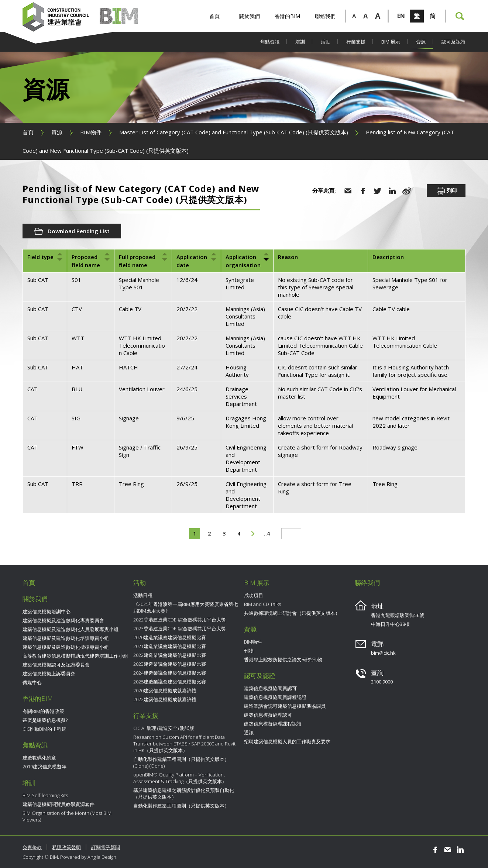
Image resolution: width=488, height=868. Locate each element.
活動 (326, 42)
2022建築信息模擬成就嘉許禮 (165, 699)
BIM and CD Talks (262, 604)
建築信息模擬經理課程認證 (273, 724)
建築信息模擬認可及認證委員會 (56, 665)
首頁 (214, 16)
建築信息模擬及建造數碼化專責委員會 (63, 620)
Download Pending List (79, 231)
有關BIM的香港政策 (43, 711)
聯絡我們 (325, 16)
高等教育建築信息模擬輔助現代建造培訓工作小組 (75, 656)
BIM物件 (91, 132)
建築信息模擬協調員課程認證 (275, 697)
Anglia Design (102, 857)
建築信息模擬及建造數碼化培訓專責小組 (66, 638)
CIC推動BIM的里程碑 (44, 729)
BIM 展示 (391, 42)
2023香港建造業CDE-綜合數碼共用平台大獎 (180, 628)
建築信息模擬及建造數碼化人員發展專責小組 (71, 629)
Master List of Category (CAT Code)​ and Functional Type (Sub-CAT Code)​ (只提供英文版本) (234, 132)
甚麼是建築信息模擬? (45, 720)
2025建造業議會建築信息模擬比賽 (170, 682)
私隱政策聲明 (66, 847)
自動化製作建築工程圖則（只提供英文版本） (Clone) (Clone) (181, 762)
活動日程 (143, 595)
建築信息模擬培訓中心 (47, 612)
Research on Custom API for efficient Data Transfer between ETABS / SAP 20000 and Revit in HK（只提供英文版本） (184, 744)
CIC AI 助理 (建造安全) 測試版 (164, 728)
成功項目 (254, 595)
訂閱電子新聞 (106, 847)
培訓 (300, 42)
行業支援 (356, 42)
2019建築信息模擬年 (44, 767)
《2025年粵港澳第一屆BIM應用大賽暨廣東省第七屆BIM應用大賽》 (186, 607)
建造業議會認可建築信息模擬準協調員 (285, 706)
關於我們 (250, 16)
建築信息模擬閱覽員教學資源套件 (59, 804)
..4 (267, 533)
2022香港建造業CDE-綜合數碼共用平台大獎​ (180, 620)
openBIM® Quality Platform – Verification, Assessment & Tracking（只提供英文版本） (180, 778)
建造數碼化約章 (39, 758)
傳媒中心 (32, 682)
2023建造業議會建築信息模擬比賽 (170, 664)
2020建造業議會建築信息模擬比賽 (170, 637)
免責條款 (32, 847)
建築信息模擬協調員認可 (270, 688)
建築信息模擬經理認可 (268, 715)
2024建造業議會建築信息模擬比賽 (170, 673)
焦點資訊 (270, 42)
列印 (446, 191)
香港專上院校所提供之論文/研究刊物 (283, 659)
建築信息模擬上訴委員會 (49, 674)
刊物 (249, 651)
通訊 (249, 733)
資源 (421, 42)
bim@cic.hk (383, 653)
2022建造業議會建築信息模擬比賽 (170, 655)
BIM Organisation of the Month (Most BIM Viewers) (67, 816)
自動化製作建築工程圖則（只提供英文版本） (181, 806)
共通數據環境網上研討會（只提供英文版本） (292, 613)
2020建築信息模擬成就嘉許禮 (165, 690)
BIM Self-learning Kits (45, 795)
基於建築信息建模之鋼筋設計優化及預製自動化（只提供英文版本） (184, 793)
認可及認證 (453, 42)
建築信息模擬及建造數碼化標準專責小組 (66, 647)
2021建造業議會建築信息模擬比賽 (170, 646)
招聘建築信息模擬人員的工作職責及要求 (287, 741)
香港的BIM (287, 16)
